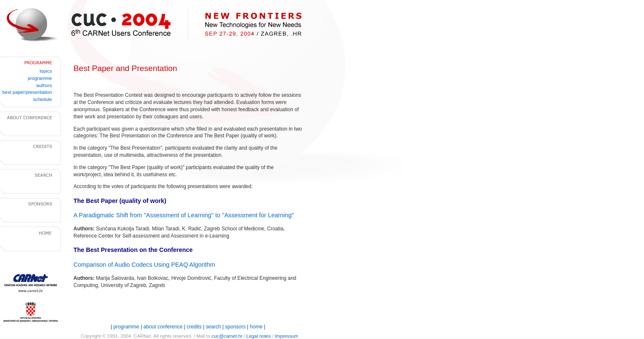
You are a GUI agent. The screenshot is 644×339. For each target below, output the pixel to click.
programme (40, 78)
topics (46, 71)
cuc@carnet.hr (227, 336)
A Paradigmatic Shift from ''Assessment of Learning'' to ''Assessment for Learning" (184, 215)
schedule (42, 99)
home (256, 327)
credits (194, 327)
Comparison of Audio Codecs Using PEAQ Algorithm (144, 265)
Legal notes (258, 336)
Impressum (286, 336)
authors (44, 85)
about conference (164, 327)
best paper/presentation (27, 92)
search (213, 327)
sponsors (235, 327)
